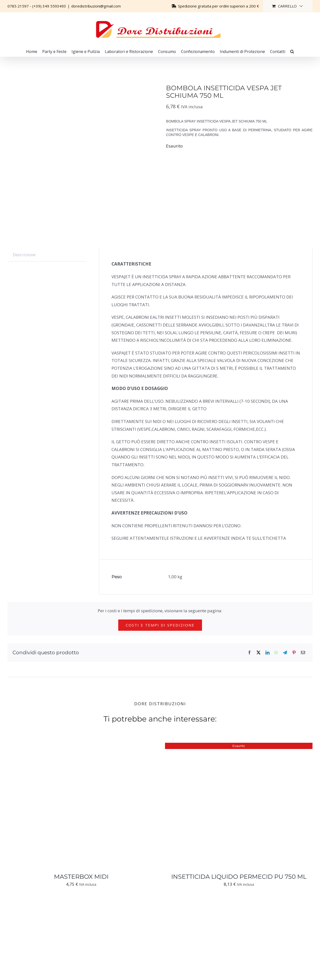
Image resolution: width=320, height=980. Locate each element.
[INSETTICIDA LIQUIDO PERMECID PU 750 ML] (227, 746)
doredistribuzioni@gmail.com (96, 6)
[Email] (303, 653)
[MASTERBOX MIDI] (70, 746)
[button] (292, 51)
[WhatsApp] (276, 653)
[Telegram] (285, 653)
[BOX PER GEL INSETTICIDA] (70, 906)
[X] (258, 653)
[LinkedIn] (267, 653)
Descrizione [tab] (24, 255)
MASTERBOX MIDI (81, 877)
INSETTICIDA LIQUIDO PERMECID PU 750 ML (239, 877)
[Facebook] (249, 653)
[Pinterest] (294, 653)
